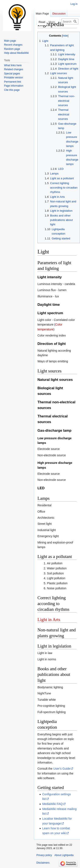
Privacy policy (44, 855)
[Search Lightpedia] (70, 21)
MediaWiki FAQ (52, 804)
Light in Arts (49, 620)
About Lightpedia (64, 855)
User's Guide (62, 769)
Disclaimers (43, 863)
